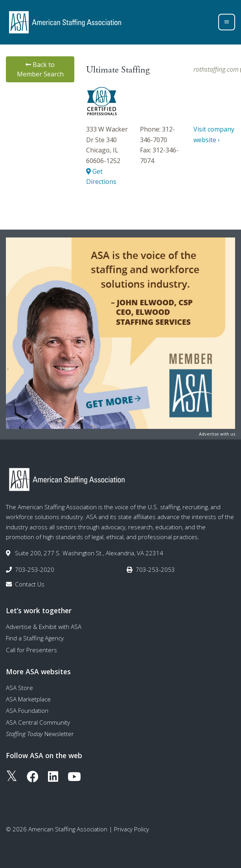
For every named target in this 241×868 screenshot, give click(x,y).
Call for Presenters (31, 650)
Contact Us (30, 584)
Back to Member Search (40, 69)
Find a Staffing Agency (35, 638)
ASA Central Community (38, 722)
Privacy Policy (132, 829)
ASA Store (19, 688)
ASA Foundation (27, 710)
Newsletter (40, 734)
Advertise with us (217, 434)
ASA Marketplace (28, 699)
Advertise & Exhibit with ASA (44, 627)
